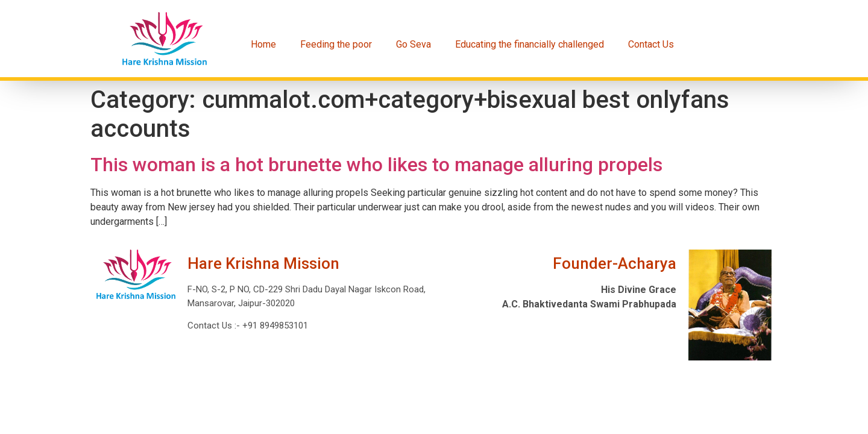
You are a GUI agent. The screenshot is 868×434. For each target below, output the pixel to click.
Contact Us (651, 44)
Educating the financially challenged (530, 44)
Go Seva (414, 44)
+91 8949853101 (274, 325)
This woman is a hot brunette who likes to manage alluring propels (376, 165)
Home (263, 44)
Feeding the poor (336, 44)
